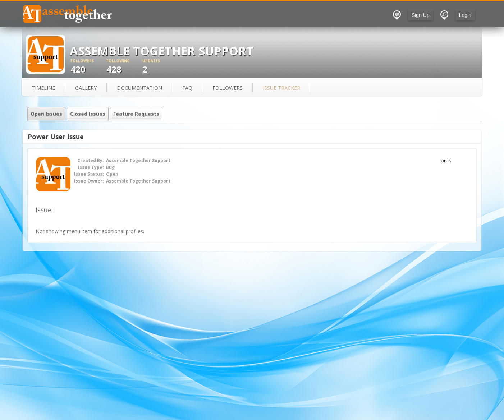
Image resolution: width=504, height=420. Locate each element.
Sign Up (421, 15)
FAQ (187, 88)
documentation (139, 88)
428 (124, 67)
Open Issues (46, 114)
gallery (86, 88)
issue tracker (281, 88)
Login (465, 15)
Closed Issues (88, 114)
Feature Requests (136, 114)
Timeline (43, 88)
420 (88, 67)
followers (228, 88)
